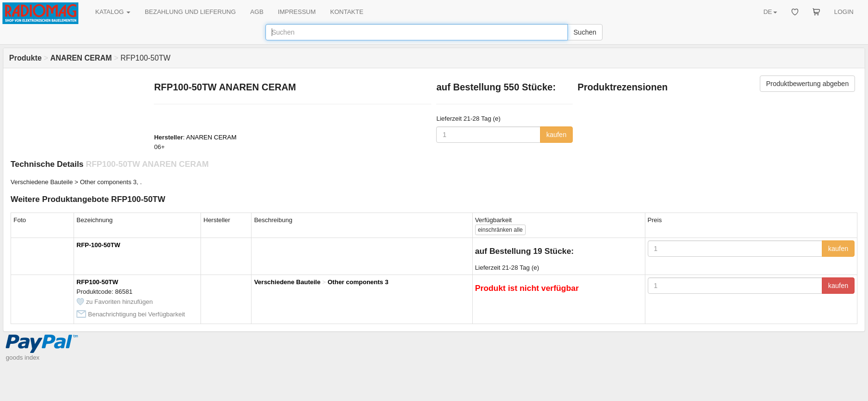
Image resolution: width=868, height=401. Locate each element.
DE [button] (770, 12)
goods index (23, 357)
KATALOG (113, 12)
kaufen (556, 135)
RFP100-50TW (97, 282)
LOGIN (844, 12)
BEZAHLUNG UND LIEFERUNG (190, 12)
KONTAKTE (347, 12)
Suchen (585, 32)
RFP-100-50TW (98, 245)
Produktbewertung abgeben (807, 84)
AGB (257, 12)
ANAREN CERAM (211, 137)
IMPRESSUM (297, 12)
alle (500, 230)
